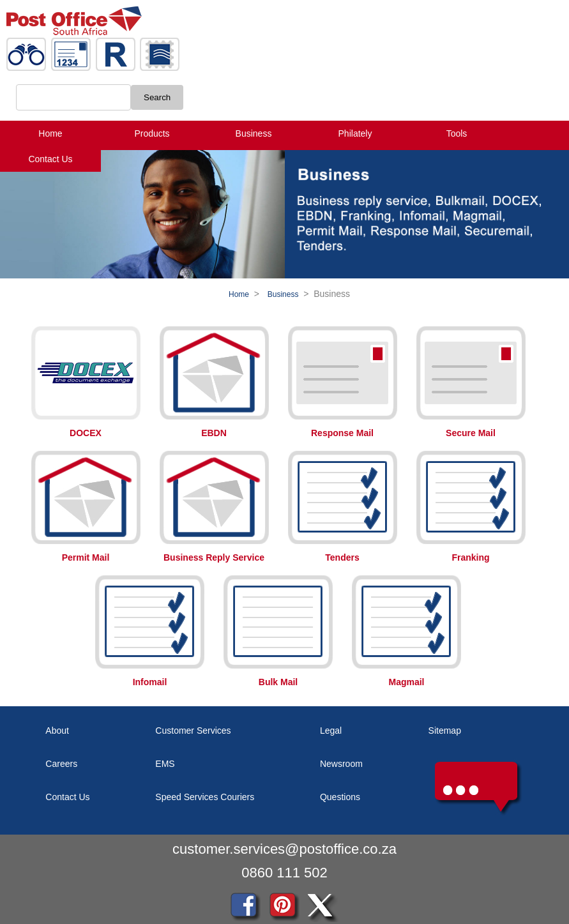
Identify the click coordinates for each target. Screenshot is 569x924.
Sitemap (445, 731)
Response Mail (342, 433)
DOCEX (86, 433)
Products (152, 133)
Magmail (406, 682)
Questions (340, 797)
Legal (331, 731)
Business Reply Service (214, 557)
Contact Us (50, 159)
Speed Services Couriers (205, 797)
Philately (355, 133)
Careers (61, 764)
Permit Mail (86, 557)
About (57, 731)
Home (50, 133)
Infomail (150, 682)
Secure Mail (471, 433)
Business (254, 133)
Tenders (342, 557)
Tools (457, 133)
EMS (165, 764)
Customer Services (193, 731)
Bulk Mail (278, 682)
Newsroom (341, 764)
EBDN (214, 433)
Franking (470, 557)
